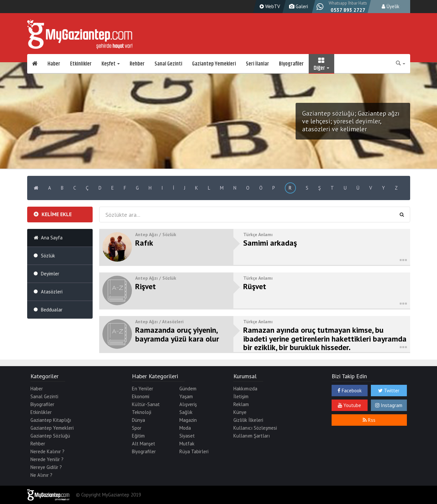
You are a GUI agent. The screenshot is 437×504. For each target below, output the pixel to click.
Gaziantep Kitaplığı (51, 420)
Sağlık (186, 412)
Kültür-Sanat (146, 404)
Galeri (298, 6)
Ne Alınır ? (41, 475)
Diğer (321, 64)
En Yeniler (143, 389)
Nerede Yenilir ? (47, 459)
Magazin (188, 420)
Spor (137, 428)
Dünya (138, 420)
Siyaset (187, 436)
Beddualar (52, 310)
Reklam (241, 404)
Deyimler (50, 274)
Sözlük (48, 256)
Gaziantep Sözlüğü (50, 436)
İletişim (241, 396)
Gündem (188, 389)
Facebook (350, 391)
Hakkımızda (245, 389)
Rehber (137, 64)
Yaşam (186, 396)
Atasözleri (52, 292)
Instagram (389, 405)
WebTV (269, 6)
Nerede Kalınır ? (47, 451)
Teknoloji (142, 412)
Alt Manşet (144, 444)
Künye (240, 412)
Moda (185, 428)
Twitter (389, 391)
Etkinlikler (81, 64)
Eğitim (138, 436)
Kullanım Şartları (252, 436)
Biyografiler (291, 64)
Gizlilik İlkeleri (248, 420)
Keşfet (111, 64)
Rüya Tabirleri (194, 451)
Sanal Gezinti (168, 64)
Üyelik (391, 6)
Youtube (349, 405)
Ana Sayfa (52, 238)
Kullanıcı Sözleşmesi (255, 428)
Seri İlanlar (257, 64)
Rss (369, 420)
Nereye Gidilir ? (46, 467)
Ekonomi (141, 396)
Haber (54, 64)
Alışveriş (188, 404)
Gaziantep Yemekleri (214, 64)
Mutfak (187, 444)
